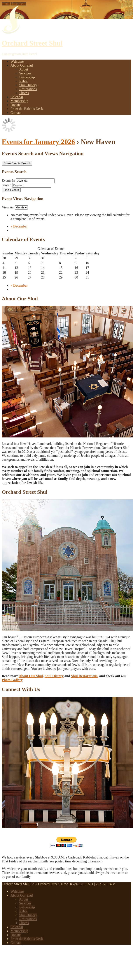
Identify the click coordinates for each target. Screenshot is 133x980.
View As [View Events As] (8, 207)
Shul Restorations (84, 676)
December (19, 226)
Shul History (28, 85)
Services (25, 73)
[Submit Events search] (11, 190)
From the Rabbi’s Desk (27, 109)
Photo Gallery (12, 680)
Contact (16, 113)
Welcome (17, 61)
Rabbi (23, 81)
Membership (19, 101)
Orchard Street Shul (32, 43)
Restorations (28, 89)
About (24, 69)
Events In (8, 181)
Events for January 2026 (38, 142)
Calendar (17, 97)
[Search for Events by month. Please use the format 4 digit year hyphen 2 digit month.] (35, 181)
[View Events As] (21, 207)
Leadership (27, 77)
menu (6, 4)
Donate (16, 105)
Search (7, 185)
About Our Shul (22, 65)
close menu (18, 4)
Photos (24, 93)
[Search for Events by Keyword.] (32, 185)
